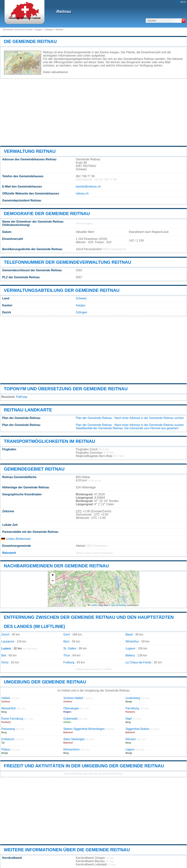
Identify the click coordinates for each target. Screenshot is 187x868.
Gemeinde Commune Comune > (19, 30)
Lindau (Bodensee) (16, 539)
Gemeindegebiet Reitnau (34, 469)
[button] (53, 576)
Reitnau (64, 11)
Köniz (5, 662)
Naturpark (9, 553)
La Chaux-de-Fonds (138, 662)
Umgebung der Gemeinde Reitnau (45, 682)
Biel (4, 655)
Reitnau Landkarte (28, 410)
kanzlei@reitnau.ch (88, 187)
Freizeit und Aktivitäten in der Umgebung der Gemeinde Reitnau (84, 766)
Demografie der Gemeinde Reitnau (47, 214)
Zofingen (49, 30)
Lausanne (8, 641)
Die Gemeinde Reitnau (30, 41)
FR (182, 2)
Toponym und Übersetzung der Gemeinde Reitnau (66, 389)
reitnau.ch (82, 193)
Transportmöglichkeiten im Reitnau (49, 441)
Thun (67, 655)
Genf (67, 634)
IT (185, 2)
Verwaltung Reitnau (30, 151)
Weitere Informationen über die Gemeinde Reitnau (67, 850)
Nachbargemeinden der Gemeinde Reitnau (56, 566)
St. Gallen (70, 648)
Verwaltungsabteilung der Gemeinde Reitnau (62, 290)
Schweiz (81, 298)
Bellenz (130, 655)
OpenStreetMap (119, 605)
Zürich (5, 634)
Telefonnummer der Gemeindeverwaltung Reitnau (68, 262)
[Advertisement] (93, 112)
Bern (66, 641)
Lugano (130, 648)
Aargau (39, 30)
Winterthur (132, 641)
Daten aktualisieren (56, 72)
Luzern (6, 648)
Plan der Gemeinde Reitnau (94, 418)
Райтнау (22, 397)
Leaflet (92, 605)
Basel (129, 634)
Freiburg (69, 662)
